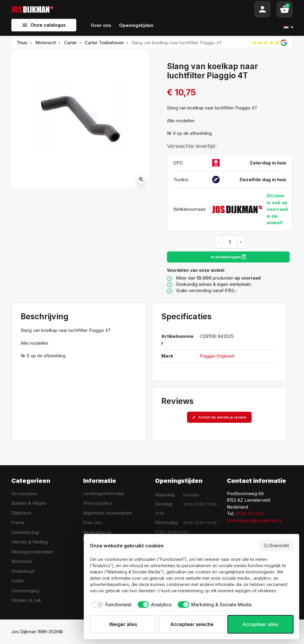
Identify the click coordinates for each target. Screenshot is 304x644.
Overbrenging (25, 591)
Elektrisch (21, 513)
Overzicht (276, 546)
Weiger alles (123, 624)
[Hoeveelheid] (230, 242)
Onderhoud (23, 571)
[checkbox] (111, 605)
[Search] (154, 9)
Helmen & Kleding (30, 542)
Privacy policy (98, 503)
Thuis (22, 43)
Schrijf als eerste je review (219, 417)
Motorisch (46, 43)
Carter (70, 43)
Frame (18, 522)
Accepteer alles (260, 624)
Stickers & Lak (26, 600)
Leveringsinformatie (104, 493)
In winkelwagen (228, 257)
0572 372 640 (250, 513)
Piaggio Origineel (217, 356)
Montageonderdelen (32, 552)
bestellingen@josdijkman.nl (254, 520)
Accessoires (24, 493)
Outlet (18, 581)
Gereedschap (25, 532)
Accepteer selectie (192, 624)
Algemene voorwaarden (108, 513)
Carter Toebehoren (104, 43)
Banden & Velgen (29, 503)
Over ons (92, 522)
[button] (285, 9)
